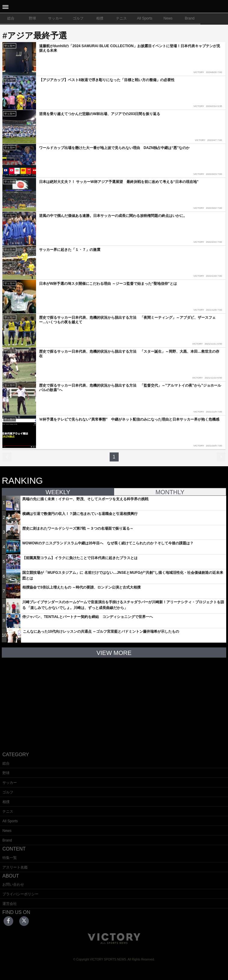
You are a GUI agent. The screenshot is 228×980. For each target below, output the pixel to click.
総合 (11, 18)
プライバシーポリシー (20, 894)
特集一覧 (10, 858)
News (168, 18)
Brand (190, 18)
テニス (121, 18)
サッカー (55, 18)
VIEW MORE (114, 653)
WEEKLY (58, 492)
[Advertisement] (114, 700)
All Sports (145, 18)
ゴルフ (78, 18)
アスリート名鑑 (15, 867)
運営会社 (10, 904)
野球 (32, 18)
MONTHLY (170, 492)
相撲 (100, 18)
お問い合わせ (13, 884)
